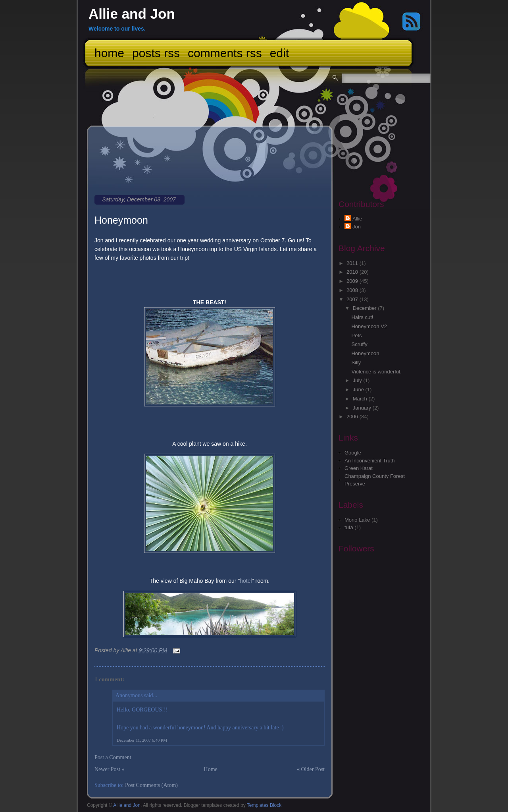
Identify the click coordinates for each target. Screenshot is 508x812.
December (366, 308)
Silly (356, 362)
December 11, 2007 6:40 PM (142, 740)
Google (353, 453)
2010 (353, 272)
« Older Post (311, 769)
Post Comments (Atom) (151, 785)
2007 (353, 299)
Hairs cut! (362, 317)
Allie (357, 219)
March (361, 399)
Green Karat (359, 468)
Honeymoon (121, 220)
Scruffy (359, 344)
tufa (349, 527)
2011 (353, 263)
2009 (353, 281)
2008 (353, 290)
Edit (279, 53)
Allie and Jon (132, 14)
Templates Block (264, 805)
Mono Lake (357, 520)
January (363, 408)
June (359, 390)
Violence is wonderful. (376, 372)
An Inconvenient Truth (369, 461)
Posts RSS (156, 53)
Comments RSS (225, 53)
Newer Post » (109, 769)
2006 (353, 417)
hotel (246, 581)
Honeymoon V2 (369, 326)
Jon (357, 227)
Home (109, 53)
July (358, 380)
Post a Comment (113, 757)
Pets (356, 335)
